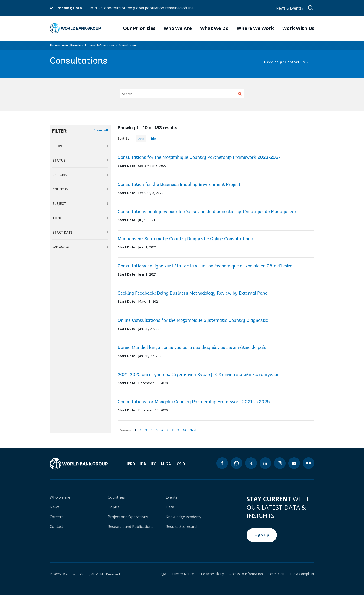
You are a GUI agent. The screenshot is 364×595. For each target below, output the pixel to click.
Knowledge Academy (184, 517)
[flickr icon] (309, 463)
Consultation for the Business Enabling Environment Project (179, 185)
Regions (60, 175)
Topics (114, 507)
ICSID (180, 464)
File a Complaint (302, 574)
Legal (163, 574)
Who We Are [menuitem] (178, 28)
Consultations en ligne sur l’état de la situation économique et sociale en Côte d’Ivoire (205, 266)
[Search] (182, 94)
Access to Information (246, 574)
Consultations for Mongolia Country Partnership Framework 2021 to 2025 (194, 402)
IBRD (131, 464)
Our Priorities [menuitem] (139, 28)
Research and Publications (131, 527)
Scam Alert (276, 574)
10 (185, 429)
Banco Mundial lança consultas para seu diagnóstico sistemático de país (192, 348)
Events (172, 497)
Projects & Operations (100, 45)
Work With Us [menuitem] (298, 28)
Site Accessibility (212, 574)
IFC (153, 464)
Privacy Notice (183, 574)
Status (59, 160)
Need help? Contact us (285, 62)
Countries (116, 497)
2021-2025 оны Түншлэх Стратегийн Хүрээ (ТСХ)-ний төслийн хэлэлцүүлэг (198, 375)
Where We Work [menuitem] (255, 28)
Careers (57, 517)
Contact (56, 527)
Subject (59, 203)
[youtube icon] (294, 463)
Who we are (60, 497)
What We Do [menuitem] (214, 28)
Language (61, 247)
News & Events (290, 8)
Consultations (128, 45)
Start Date (63, 232)
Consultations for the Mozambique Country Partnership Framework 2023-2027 (199, 158)
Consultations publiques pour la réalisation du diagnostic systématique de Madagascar (207, 212)
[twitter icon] (251, 463)
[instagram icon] (280, 463)
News (55, 507)
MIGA (166, 464)
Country (60, 189)
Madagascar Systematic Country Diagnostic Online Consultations (185, 239)
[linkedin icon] (265, 463)
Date (141, 139)
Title (153, 139)
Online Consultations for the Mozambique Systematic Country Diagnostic (193, 321)
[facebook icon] (222, 463)
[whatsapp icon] (237, 463)
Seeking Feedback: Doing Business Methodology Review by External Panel (193, 293)
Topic (57, 218)
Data (170, 507)
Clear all (101, 130)
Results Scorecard (181, 527)
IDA (143, 464)
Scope (58, 146)
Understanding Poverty (65, 45)
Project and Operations (128, 517)
